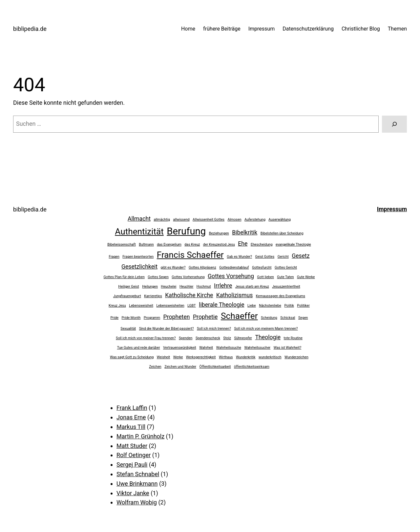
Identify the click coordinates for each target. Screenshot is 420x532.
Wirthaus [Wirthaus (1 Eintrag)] (226, 357)
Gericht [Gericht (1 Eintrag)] (283, 257)
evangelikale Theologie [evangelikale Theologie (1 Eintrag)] (293, 244)
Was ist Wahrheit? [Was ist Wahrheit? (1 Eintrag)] (288, 348)
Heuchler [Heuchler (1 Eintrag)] (186, 287)
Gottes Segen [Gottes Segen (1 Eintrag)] (158, 277)
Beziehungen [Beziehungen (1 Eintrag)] (219, 233)
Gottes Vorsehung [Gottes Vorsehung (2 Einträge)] (231, 276)
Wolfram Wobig (137, 502)
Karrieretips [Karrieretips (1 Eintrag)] (153, 296)
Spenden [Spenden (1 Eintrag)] (186, 338)
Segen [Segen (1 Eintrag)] (303, 318)
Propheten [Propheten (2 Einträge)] (177, 317)
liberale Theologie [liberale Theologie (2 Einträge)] (221, 305)
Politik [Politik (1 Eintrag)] (289, 306)
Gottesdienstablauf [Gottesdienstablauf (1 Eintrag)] (234, 267)
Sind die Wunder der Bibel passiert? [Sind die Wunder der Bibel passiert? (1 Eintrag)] (167, 329)
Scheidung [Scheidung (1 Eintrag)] (269, 318)
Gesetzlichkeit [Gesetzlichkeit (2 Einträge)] (139, 267)
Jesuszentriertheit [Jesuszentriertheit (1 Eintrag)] (286, 287)
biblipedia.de (30, 29)
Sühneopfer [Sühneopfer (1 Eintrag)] (243, 338)
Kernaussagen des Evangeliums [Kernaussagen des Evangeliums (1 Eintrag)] (281, 296)
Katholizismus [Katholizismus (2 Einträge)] (234, 295)
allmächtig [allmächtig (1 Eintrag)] (162, 220)
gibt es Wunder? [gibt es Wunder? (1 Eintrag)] (173, 267)
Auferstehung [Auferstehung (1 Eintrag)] (255, 220)
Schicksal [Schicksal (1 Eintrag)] (288, 318)
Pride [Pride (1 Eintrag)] (115, 318)
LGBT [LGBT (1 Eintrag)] (192, 306)
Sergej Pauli (132, 465)
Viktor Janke (133, 493)
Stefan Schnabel (138, 474)
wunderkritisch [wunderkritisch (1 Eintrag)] (270, 357)
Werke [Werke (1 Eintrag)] (178, 357)
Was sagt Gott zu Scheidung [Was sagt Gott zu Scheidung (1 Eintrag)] (132, 357)
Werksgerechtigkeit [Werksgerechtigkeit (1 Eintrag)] (201, 357)
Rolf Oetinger (134, 455)
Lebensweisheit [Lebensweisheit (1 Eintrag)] (141, 306)
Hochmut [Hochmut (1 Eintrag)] (204, 287)
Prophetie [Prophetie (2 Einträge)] (205, 317)
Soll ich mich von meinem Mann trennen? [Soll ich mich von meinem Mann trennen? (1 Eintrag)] (266, 329)
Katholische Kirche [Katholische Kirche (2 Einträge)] (189, 295)
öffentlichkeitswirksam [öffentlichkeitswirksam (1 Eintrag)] (252, 367)
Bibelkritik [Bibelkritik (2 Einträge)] (245, 233)
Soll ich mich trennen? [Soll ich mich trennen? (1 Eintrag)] (214, 329)
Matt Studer (132, 446)
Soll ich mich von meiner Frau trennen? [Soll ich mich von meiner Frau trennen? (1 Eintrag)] (146, 338)
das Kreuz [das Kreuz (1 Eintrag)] (192, 244)
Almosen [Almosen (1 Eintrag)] (235, 220)
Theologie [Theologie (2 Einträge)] (268, 337)
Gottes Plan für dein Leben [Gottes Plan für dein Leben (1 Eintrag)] (124, 277)
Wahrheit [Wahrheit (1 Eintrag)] (206, 348)
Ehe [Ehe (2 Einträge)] (243, 244)
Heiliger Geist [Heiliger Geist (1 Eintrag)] (128, 287)
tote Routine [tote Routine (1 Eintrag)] (293, 338)
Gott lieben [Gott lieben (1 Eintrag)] (266, 277)
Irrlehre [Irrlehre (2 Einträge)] (223, 286)
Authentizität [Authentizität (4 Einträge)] (139, 232)
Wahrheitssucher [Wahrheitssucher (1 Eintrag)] (257, 348)
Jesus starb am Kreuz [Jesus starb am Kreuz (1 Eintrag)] (252, 287)
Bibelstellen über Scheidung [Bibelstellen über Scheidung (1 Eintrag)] (282, 233)
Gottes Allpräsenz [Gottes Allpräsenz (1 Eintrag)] (202, 267)
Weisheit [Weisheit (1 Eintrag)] (164, 357)
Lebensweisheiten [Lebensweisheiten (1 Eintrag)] (170, 306)
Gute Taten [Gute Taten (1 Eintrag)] (285, 277)
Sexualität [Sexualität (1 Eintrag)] (128, 329)
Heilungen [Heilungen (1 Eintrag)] (150, 287)
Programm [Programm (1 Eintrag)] (152, 318)
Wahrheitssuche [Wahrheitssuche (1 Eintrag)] (229, 348)
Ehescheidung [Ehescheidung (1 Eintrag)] (262, 244)
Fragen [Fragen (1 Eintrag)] (114, 257)
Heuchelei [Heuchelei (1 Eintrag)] (168, 287)
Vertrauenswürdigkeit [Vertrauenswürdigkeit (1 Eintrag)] (180, 348)
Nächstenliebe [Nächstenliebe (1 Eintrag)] (270, 306)
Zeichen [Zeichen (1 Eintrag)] (155, 367)
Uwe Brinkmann (137, 484)
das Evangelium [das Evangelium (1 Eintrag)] (169, 244)
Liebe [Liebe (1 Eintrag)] (252, 306)
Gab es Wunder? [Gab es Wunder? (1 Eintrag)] (239, 257)
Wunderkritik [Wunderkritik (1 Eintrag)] (246, 357)
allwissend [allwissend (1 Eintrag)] (181, 220)
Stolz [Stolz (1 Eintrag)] (227, 338)
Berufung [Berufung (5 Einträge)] (186, 231)
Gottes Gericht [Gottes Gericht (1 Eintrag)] (286, 267)
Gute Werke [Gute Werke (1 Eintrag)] (306, 277)
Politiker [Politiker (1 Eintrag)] (303, 306)
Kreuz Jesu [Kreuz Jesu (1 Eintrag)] (117, 306)
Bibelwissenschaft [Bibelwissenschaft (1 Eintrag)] (122, 244)
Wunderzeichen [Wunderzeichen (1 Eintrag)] (296, 357)
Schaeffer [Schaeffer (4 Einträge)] (239, 316)
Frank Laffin (132, 408)
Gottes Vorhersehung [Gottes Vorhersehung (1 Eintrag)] (188, 277)
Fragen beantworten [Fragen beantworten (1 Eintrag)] (138, 257)
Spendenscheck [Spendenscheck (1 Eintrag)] (208, 338)
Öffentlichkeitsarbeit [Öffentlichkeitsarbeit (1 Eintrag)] (215, 367)
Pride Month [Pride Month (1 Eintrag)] (131, 318)
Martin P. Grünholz (140, 436)
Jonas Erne (131, 417)
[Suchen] (394, 124)
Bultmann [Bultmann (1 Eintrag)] (146, 244)
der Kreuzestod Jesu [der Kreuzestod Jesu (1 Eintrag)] (219, 244)
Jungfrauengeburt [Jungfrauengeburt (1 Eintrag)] (127, 296)
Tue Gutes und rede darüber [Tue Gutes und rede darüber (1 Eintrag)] (139, 348)
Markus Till (131, 427)
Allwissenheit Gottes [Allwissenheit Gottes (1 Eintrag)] (209, 220)
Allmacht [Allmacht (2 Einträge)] (139, 219)
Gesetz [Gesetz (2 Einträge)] (301, 256)
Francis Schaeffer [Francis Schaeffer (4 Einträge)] (190, 255)
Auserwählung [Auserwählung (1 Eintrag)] (280, 220)
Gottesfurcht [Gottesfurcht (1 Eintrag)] (262, 267)
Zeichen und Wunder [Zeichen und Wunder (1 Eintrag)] (180, 367)
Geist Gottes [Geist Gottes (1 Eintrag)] (265, 257)
